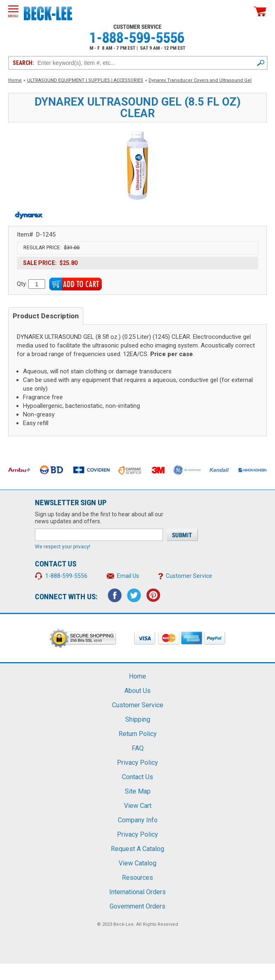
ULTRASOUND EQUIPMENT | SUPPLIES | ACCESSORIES (85, 80)
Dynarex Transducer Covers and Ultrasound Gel (200, 80)
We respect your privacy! (63, 547)
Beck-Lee (124, 924)
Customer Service (189, 576)
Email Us (128, 576)
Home (15, 80)
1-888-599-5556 (66, 576)
